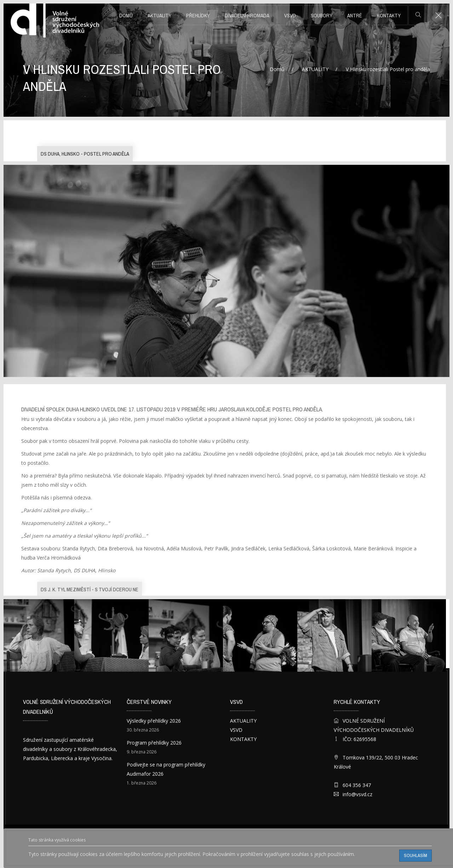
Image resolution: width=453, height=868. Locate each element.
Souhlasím (415, 855)
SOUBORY (322, 16)
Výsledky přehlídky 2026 (154, 721)
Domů (126, 16)
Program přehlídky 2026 (154, 743)
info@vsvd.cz (357, 794)
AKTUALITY (159, 16)
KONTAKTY (389, 16)
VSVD (290, 16)
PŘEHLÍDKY (198, 16)
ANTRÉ (355, 16)
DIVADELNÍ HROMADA (247, 16)
